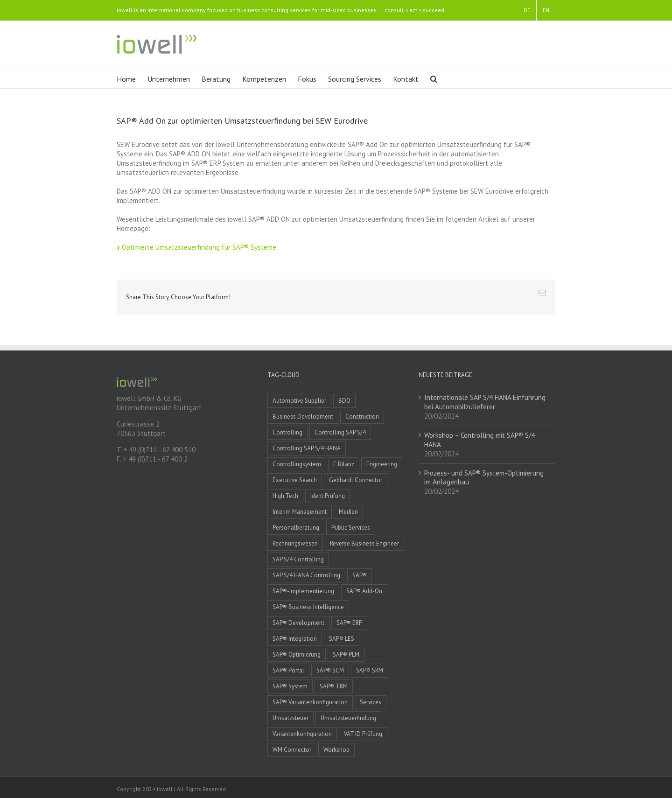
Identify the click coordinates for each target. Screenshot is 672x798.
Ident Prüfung (328, 496)
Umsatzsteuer (290, 718)
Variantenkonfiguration (302, 734)
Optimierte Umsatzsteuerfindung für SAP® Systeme (199, 247)
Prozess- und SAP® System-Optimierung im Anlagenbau (484, 478)
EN (546, 10)
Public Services (351, 528)
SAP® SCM (330, 670)
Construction (362, 416)
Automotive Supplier (299, 401)
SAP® (360, 575)
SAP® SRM (370, 670)
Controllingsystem (297, 464)
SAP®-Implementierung (303, 591)
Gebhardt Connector (356, 480)
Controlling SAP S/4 (340, 432)
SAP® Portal (288, 670)
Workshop (336, 750)
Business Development (303, 416)
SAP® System (290, 686)
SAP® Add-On (364, 591)
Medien (348, 512)
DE (527, 10)
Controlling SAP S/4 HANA (307, 448)
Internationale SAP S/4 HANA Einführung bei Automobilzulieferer (485, 402)
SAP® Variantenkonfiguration (310, 702)
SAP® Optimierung (297, 654)
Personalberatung (296, 528)
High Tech (285, 496)
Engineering (382, 464)
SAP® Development (298, 623)
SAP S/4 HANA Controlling (306, 575)
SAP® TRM (334, 686)
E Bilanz (344, 464)
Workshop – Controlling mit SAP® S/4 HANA (479, 440)
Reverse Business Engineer (364, 543)
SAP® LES (342, 639)
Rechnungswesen (295, 543)
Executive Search (295, 480)
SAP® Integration (295, 639)
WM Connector (292, 750)
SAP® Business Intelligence (308, 607)
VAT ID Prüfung (363, 734)
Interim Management (300, 512)
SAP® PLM (346, 654)
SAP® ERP (349, 623)
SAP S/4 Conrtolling (298, 559)
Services (371, 702)
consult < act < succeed (414, 10)
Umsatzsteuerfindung (348, 718)
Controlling (287, 432)
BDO (344, 401)
